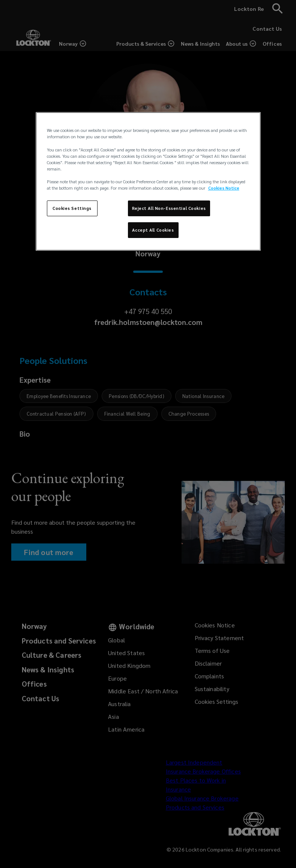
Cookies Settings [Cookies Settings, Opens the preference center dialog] (72, 208)
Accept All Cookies (153, 230)
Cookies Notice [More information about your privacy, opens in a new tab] (224, 188)
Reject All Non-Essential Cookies (169, 208)
